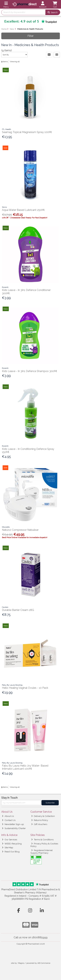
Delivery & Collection (43, 816)
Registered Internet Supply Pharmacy (41, 852)
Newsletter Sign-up (13, 824)
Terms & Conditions (42, 839)
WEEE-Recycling (12, 844)
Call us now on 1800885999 (31, 937)
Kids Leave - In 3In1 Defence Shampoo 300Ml (29, 371)
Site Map (8, 847)
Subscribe (50, 803)
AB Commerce (44, 963)
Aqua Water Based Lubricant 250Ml (23, 210)
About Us (8, 816)
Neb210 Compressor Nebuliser (20, 530)
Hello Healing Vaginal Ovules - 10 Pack (25, 688)
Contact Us (9, 820)
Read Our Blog (11, 852)
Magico (21, 963)
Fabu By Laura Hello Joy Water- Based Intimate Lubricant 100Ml (25, 767)
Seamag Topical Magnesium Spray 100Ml (27, 132)
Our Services (10, 839)
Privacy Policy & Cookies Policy (44, 845)
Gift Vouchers (39, 824)
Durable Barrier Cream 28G (18, 610)
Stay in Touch (9, 798)
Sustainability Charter (14, 828)
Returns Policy (40, 820)
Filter (30, 36)
